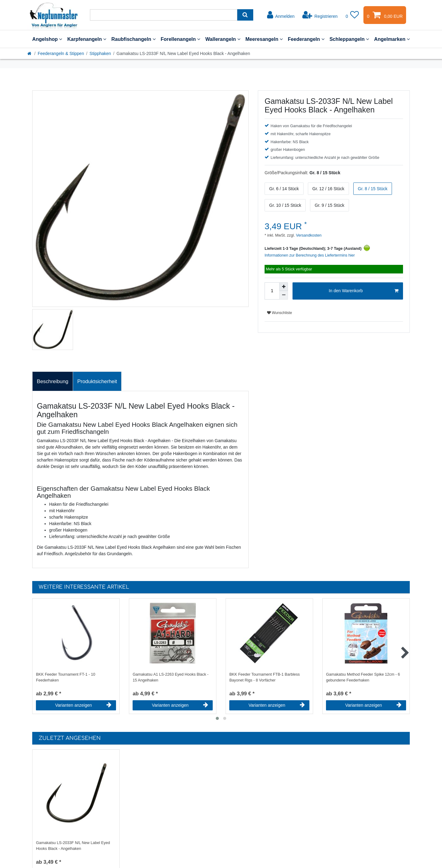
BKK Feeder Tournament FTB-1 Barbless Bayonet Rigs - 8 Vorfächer (264, 677)
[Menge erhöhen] (284, 287)
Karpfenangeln (87, 39)
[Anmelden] (281, 15)
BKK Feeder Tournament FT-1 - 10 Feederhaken (66, 677)
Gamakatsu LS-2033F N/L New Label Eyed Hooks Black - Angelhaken (73, 846)
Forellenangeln (180, 39)
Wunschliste (279, 313)
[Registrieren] (320, 15)
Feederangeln (306, 39)
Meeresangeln (264, 39)
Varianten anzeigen (83, 705)
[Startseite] (30, 53)
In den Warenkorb (364, 291)
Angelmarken (392, 39)
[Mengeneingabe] (272, 291)
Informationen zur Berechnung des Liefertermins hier (310, 255)
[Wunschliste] (352, 15)
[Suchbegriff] (164, 15)
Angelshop (47, 39)
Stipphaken (100, 53)
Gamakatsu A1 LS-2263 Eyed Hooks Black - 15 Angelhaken (171, 677)
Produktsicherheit (97, 381)
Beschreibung (53, 381)
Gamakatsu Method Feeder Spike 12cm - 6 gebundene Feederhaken (363, 677)
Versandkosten (308, 235)
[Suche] (245, 15)
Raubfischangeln (134, 39)
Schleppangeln (349, 39)
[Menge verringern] (284, 295)
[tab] (53, 381)
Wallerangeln (223, 39)
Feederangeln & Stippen (61, 53)
